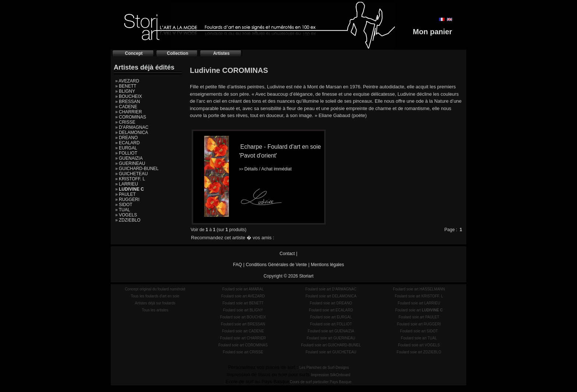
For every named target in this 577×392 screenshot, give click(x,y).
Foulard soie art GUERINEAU (331, 338)
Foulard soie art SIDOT (419, 331)
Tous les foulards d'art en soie (155, 296)
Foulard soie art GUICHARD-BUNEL (331, 345)
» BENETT (126, 86)
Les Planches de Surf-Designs (324, 368)
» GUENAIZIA (129, 158)
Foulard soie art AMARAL (243, 289)
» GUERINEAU (130, 163)
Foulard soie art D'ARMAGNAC (331, 289)
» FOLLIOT (126, 153)
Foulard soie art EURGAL (331, 317)
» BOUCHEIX (129, 96)
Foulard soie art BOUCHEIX (243, 317)
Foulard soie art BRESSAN (243, 324)
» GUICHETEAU (132, 174)
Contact (287, 254)
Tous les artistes (155, 310)
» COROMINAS (131, 117)
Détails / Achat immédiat (265, 169)
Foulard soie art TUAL (419, 338)
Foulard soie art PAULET (419, 317)
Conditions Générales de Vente (276, 265)
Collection (177, 53)
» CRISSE (125, 122)
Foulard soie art (419, 310)
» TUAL (123, 210)
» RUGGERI (127, 199)
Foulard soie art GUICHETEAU (331, 352)
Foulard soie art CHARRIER (243, 338)
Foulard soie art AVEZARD (243, 296)
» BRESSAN (128, 102)
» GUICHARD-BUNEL (137, 169)
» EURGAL (126, 148)
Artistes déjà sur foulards (155, 303)
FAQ (237, 265)
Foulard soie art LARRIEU (419, 303)
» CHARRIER (129, 112)
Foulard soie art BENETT (243, 303)
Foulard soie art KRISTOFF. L (419, 296)
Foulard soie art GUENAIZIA (331, 331)
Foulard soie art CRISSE (243, 352)
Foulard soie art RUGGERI (419, 324)
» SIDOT (124, 205)
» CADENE (126, 107)
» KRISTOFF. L (130, 179)
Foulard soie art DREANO (331, 303)
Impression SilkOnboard (331, 375)
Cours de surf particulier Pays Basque (321, 382)
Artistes (221, 53)
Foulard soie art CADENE (243, 331)
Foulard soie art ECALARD (331, 310)
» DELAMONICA (132, 133)
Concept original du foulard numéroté (155, 289)
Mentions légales (328, 265)
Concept (134, 53)
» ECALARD (128, 143)
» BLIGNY (125, 91)
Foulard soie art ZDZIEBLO (419, 352)
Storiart (306, 276)
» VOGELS (126, 215)
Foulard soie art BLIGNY (243, 310)
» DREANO (126, 138)
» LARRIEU (127, 184)
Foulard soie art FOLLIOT (331, 324)
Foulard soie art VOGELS (419, 345)
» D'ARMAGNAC (132, 127)
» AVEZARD (127, 81)
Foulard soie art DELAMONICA (331, 296)
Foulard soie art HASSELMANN (419, 289)
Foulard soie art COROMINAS (243, 345)
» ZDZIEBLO (128, 220)
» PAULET (125, 194)
